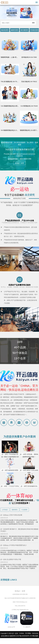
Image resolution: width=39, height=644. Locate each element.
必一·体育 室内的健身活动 (29, 486)
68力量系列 (24, 30)
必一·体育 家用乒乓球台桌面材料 (29, 471)
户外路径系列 (34, 30)
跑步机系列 (5, 30)
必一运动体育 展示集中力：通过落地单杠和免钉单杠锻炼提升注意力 (19, 530)
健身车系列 (15, 30)
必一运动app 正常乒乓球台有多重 (11, 515)
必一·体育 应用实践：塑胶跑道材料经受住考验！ (29, 456)
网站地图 (35, 636)
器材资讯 (15, 510)
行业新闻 (24, 510)
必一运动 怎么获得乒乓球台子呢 (11, 559)
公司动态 (5, 510)
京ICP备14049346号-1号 (24, 636)
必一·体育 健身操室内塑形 (10, 470)
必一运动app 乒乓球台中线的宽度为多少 (13, 545)
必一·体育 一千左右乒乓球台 (10, 486)
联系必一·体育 (20, 163)
